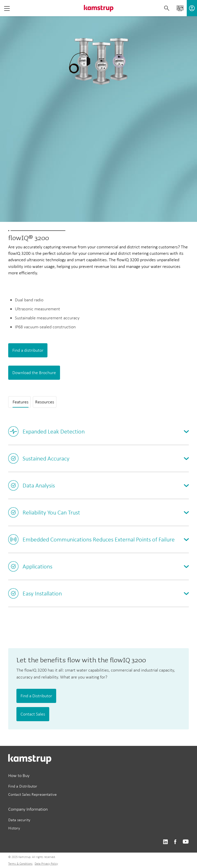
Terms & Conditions (20, 864)
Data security (19, 820)
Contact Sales (33, 714)
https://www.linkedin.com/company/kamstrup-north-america (165, 842)
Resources (45, 402)
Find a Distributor (36, 696)
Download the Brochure (34, 373)
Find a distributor (28, 350)
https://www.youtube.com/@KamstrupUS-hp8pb (186, 842)
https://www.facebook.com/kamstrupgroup (175, 842)
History (14, 828)
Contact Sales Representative (32, 794)
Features (21, 402)
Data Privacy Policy (46, 864)
